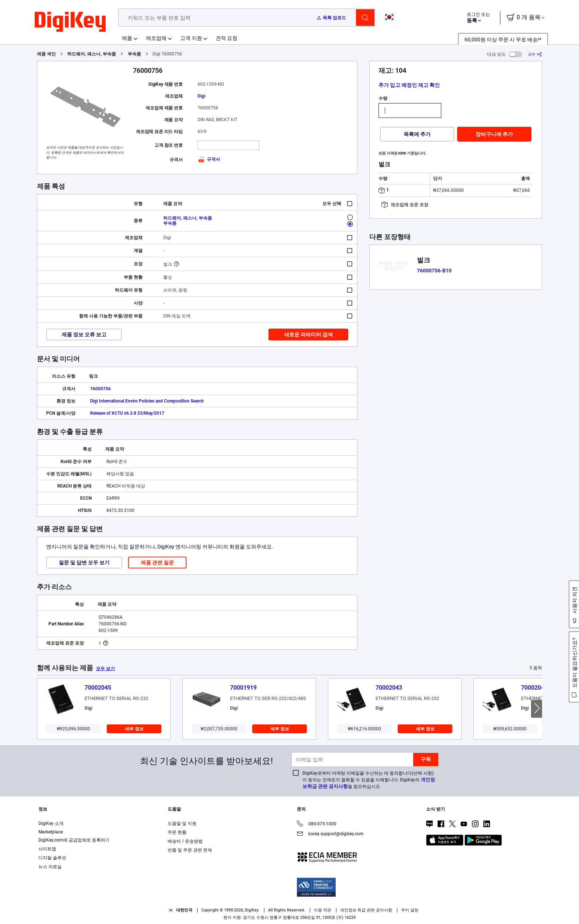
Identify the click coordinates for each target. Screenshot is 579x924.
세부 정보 (134, 729)
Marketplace (51, 832)
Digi (201, 96)
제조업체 (156, 38)
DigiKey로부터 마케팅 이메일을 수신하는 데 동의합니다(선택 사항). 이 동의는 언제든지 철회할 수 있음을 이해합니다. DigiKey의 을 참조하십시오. (369, 780)
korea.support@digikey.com (330, 834)
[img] (70, 22)
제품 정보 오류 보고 (84, 334)
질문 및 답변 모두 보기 (84, 563)
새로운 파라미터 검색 (308, 334)
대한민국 (180, 910)
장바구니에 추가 (494, 134)
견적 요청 (227, 38)
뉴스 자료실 (50, 867)
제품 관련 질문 (157, 563)
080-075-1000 (317, 824)
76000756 (100, 389)
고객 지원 (191, 38)
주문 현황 (177, 832)
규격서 (209, 159)
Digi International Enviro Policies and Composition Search (147, 401)
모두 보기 (105, 669)
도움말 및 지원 (182, 823)
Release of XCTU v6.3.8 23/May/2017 (127, 413)
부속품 (134, 54)
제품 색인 (46, 54)
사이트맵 (47, 849)
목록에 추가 (417, 134)
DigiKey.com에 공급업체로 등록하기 (74, 840)
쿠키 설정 (410, 910)
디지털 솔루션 (52, 858)
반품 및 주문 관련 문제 (190, 850)
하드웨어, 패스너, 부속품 (92, 54)
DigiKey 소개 (51, 823)
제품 (127, 38)
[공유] (535, 54)
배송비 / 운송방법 (185, 841)
